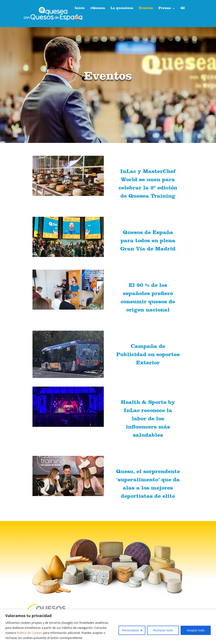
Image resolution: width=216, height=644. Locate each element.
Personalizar (130, 630)
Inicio (80, 9)
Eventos (146, 9)
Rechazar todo (163, 630)
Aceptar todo (196, 630)
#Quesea (98, 9)
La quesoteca (122, 9)
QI (183, 9)
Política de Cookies (30, 633)
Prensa (165, 9)
